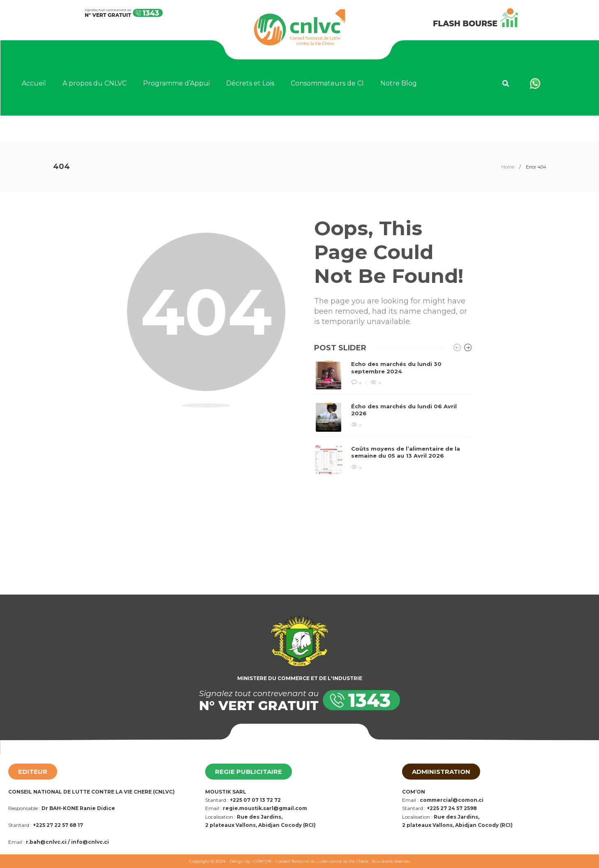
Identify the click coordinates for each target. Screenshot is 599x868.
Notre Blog (399, 83)
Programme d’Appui (176, 83)
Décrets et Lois (250, 83)
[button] (506, 83)
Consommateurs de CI (327, 83)
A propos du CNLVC (95, 83)
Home (508, 167)
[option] (393, 417)
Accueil (34, 83)
